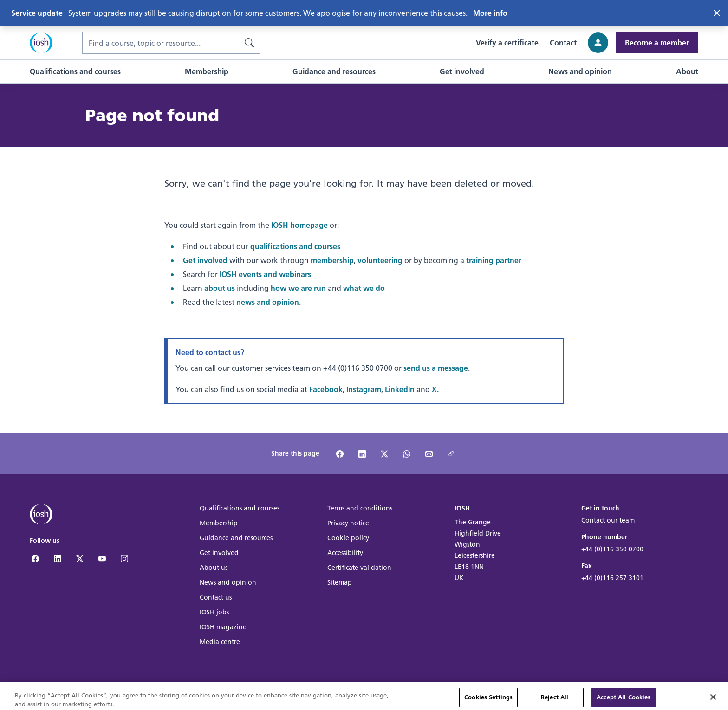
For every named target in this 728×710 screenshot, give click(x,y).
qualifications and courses (295, 246)
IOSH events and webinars (265, 274)
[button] (75, 71)
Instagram (364, 389)
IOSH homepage (299, 225)
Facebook (326, 389)
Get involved (205, 260)
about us (220, 288)
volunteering (380, 260)
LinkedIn (400, 389)
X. (435, 389)
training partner (494, 260)
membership (332, 260)
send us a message (436, 368)
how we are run (298, 288)
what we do (364, 288)
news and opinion (268, 302)
